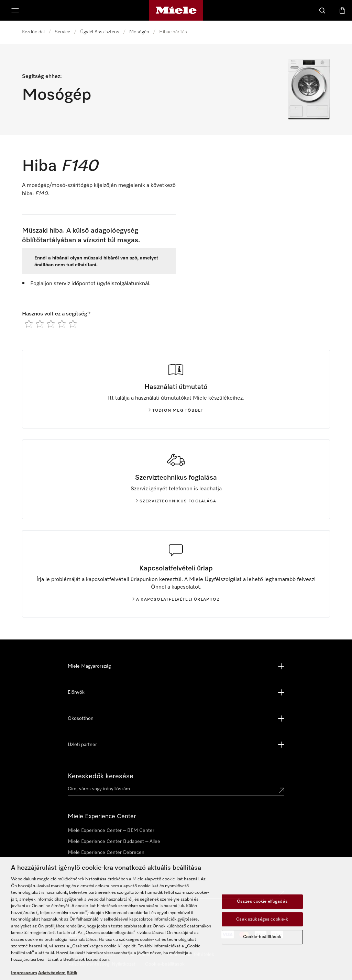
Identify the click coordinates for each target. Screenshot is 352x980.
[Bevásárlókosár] (342, 10)
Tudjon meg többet (176, 411)
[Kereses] (322, 10)
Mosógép (139, 32)
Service (62, 32)
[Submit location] (282, 790)
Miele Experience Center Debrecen (106, 853)
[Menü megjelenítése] (15, 10)
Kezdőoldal (33, 32)
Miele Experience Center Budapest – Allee (114, 842)
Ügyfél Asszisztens (100, 32)
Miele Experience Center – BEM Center (111, 831)
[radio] (29, 324)
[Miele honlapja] (176, 10)
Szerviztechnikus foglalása (176, 501)
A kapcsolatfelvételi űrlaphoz (176, 600)
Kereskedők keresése (101, 776)
